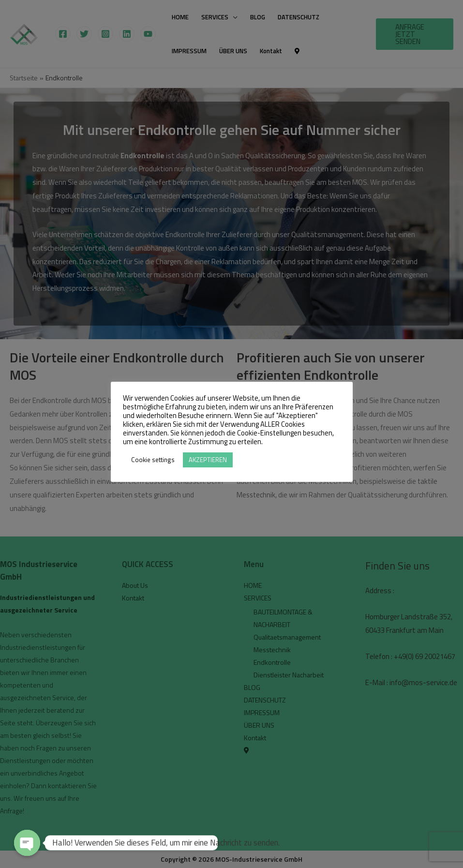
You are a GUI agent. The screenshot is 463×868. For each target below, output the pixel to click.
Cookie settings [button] (153, 460)
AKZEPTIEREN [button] (208, 460)
